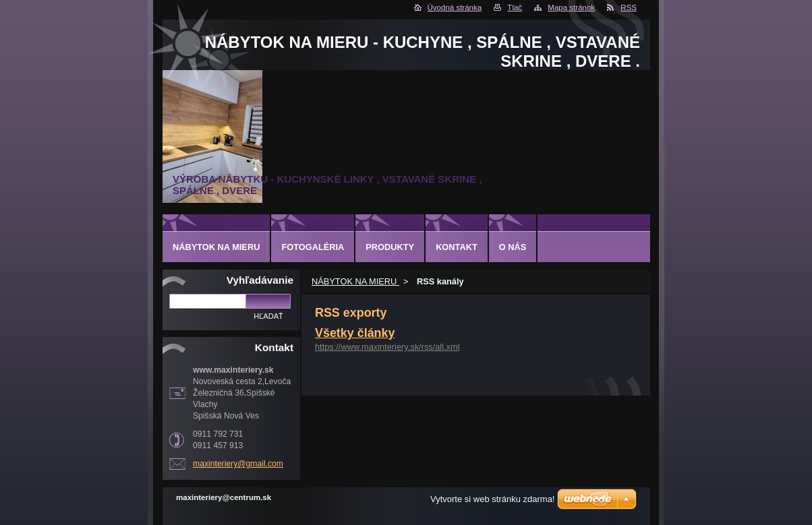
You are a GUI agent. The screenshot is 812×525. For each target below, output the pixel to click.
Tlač (515, 7)
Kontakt (457, 247)
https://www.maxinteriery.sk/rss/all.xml (387, 347)
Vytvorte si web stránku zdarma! (492, 499)
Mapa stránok (571, 7)
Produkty (390, 247)
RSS (629, 7)
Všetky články (355, 333)
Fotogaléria (313, 247)
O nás (513, 247)
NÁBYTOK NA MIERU (355, 281)
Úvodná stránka (455, 7)
